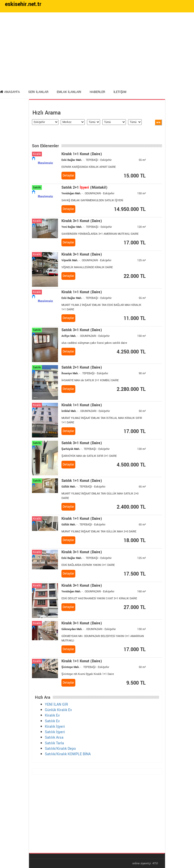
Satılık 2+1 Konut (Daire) (82, 367)
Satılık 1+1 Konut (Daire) (82, 481)
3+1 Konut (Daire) (82, 221)
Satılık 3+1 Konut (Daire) (82, 330)
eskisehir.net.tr (23, 4)
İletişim (120, 92)
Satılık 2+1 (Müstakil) (84, 188)
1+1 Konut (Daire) (82, 154)
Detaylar (68, 175)
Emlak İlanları (69, 92)
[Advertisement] (97, 50)
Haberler (97, 92)
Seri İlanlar (38, 92)
